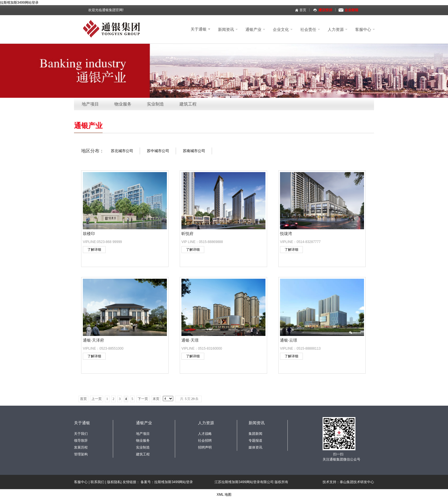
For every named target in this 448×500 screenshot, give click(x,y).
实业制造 (155, 104)
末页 (156, 399)
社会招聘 (205, 441)
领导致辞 (81, 441)
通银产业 (255, 29)
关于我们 (81, 434)
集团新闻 (255, 434)
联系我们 (97, 482)
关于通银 (200, 29)
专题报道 (255, 441)
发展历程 (81, 447)
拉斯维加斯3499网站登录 (19, 3)
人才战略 (205, 434)
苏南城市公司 (194, 151)
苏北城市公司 (122, 151)
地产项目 (90, 104)
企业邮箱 (351, 10)
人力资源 (338, 29)
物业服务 (123, 104)
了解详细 (94, 250)
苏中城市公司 (158, 151)
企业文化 (283, 29)
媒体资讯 (255, 447)
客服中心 (365, 29)
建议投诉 (325, 10)
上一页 (97, 399)
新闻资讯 (228, 29)
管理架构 (81, 454)
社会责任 (310, 29)
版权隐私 (114, 482)
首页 (303, 10)
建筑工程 (188, 104)
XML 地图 (224, 495)
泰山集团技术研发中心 (357, 482)
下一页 (143, 399)
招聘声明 (205, 447)
